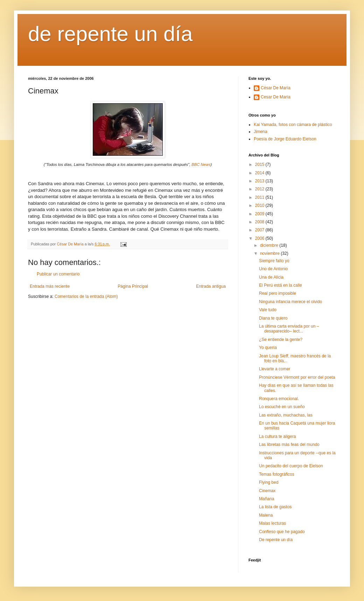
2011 (260, 197)
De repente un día (276, 540)
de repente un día (110, 34)
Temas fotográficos (277, 474)
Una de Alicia (271, 277)
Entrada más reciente (50, 286)
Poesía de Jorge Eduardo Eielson (285, 139)
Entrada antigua (211, 286)
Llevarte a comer (275, 369)
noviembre (270, 253)
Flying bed (269, 482)
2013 (260, 181)
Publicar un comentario (58, 274)
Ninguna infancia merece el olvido (290, 302)
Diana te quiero (273, 318)
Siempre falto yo (274, 261)
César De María (276, 88)
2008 (260, 222)
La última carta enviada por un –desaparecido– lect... (289, 329)
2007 (260, 230)
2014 (260, 173)
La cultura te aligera (277, 436)
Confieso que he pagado (282, 532)
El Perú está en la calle (281, 285)
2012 (260, 189)
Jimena (261, 132)
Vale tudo (268, 310)
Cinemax (267, 491)
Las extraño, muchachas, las (286, 415)
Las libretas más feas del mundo (289, 445)
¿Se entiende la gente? (281, 340)
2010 (260, 205)
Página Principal (133, 286)
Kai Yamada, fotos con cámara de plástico (293, 125)
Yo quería (268, 348)
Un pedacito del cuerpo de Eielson (291, 466)
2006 (260, 238)
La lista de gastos (275, 507)
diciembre (270, 245)
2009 (260, 214)
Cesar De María (276, 97)
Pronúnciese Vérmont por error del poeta (297, 377)
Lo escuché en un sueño (282, 407)
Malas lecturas (272, 523)
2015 (260, 165)
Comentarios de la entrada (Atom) (86, 296)
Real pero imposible (278, 293)
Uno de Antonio (273, 269)
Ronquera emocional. (279, 399)
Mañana (267, 499)
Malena (266, 515)
